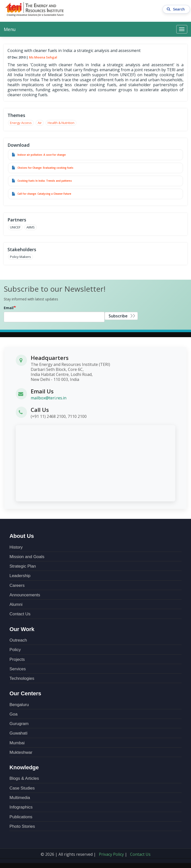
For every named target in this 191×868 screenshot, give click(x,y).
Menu (10, 29)
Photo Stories (22, 826)
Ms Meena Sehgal (43, 57)
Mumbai (17, 743)
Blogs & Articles (24, 778)
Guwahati (18, 733)
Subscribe (118, 316)
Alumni (16, 604)
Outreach (18, 640)
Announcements (25, 595)
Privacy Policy (111, 854)
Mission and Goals (27, 557)
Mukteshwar (21, 752)
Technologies (22, 678)
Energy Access (21, 123)
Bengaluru (19, 705)
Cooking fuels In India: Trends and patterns (45, 181)
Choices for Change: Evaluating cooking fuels (45, 168)
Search (176, 9)
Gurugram (19, 724)
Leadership (20, 576)
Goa (13, 714)
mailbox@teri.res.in (49, 398)
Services (18, 669)
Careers (17, 585)
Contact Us (20, 614)
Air (40, 123)
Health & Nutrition (61, 123)
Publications (21, 817)
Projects (17, 659)
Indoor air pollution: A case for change (42, 155)
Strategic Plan (23, 566)
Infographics (21, 807)
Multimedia (20, 798)
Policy (15, 650)
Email (9, 308)
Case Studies (22, 788)
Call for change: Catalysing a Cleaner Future (44, 194)
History (16, 547)
